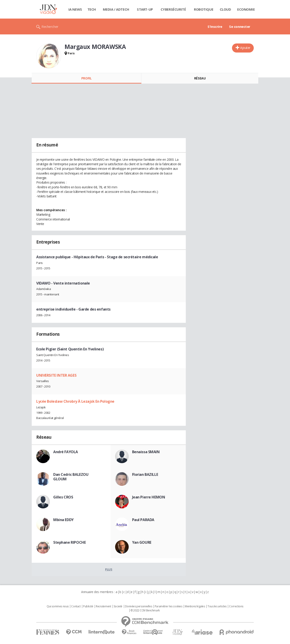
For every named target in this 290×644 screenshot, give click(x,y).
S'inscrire (215, 26)
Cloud (225, 9)
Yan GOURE (142, 542)
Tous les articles (217, 606)
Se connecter (240, 26)
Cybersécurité (173, 9)
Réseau (200, 78)
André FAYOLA (66, 452)
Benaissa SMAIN (146, 452)
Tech (92, 9)
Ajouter (245, 48)
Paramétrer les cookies (169, 606)
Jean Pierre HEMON (149, 497)
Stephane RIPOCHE (69, 542)
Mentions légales (195, 606)
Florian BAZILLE (145, 474)
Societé (118, 606)
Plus (109, 569)
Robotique (204, 9)
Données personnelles (139, 606)
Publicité (88, 606)
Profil (86, 78)
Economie (246, 9)
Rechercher (50, 26)
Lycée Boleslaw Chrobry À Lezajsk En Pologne (75, 401)
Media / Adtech (116, 9)
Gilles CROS (63, 497)
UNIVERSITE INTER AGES (56, 375)
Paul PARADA (143, 520)
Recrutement (103, 606)
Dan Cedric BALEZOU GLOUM (71, 477)
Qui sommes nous (58, 606)
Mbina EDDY (63, 520)
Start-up (145, 9)
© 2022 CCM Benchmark (145, 610)
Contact (76, 606)
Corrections (236, 606)
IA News (75, 9)
